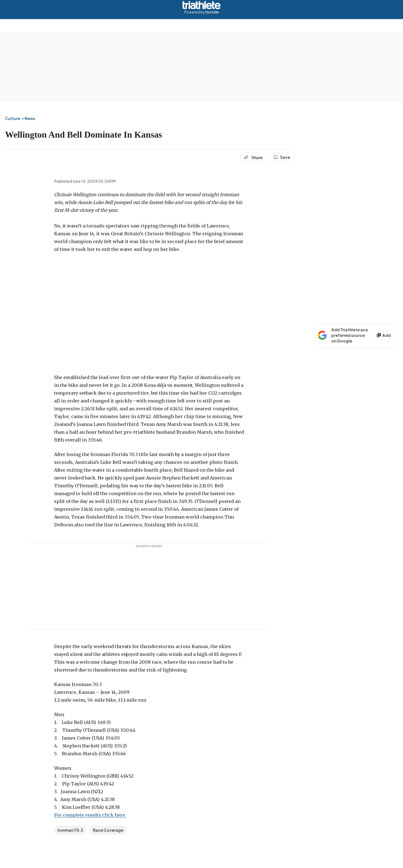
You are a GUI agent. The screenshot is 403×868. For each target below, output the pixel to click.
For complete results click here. (90, 815)
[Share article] (253, 157)
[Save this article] (282, 157)
